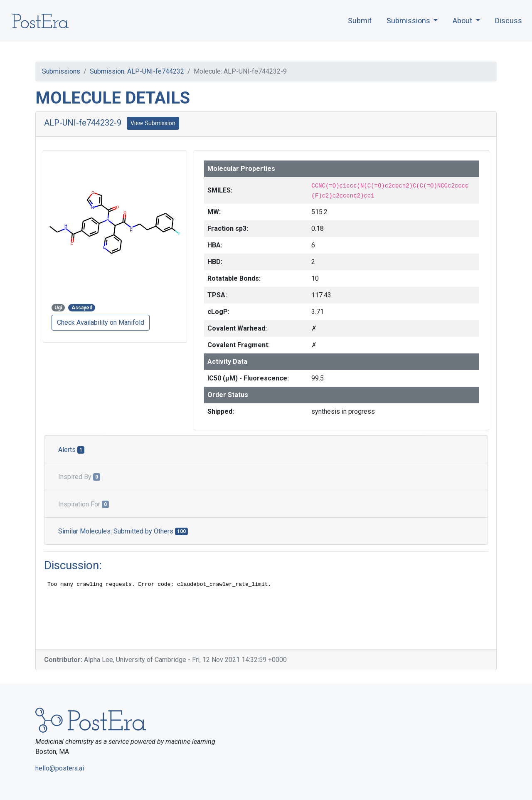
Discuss (509, 21)
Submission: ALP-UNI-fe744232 (137, 71)
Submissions (61, 71)
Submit (360, 21)
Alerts (71, 450)
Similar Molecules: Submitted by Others (123, 531)
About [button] (463, 21)
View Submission (153, 123)
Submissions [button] (409, 21)
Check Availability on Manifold (101, 322)
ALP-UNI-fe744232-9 (83, 123)
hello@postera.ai (60, 768)
